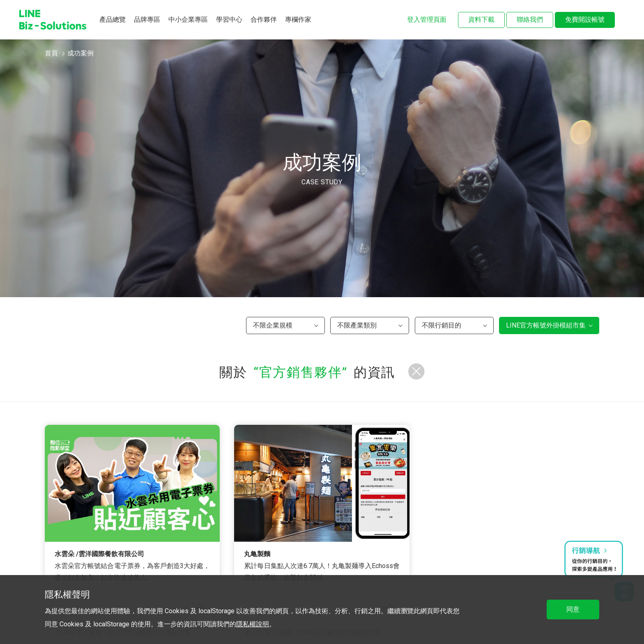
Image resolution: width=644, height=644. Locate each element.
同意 (573, 609)
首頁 (51, 53)
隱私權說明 (253, 624)
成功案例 (80, 53)
